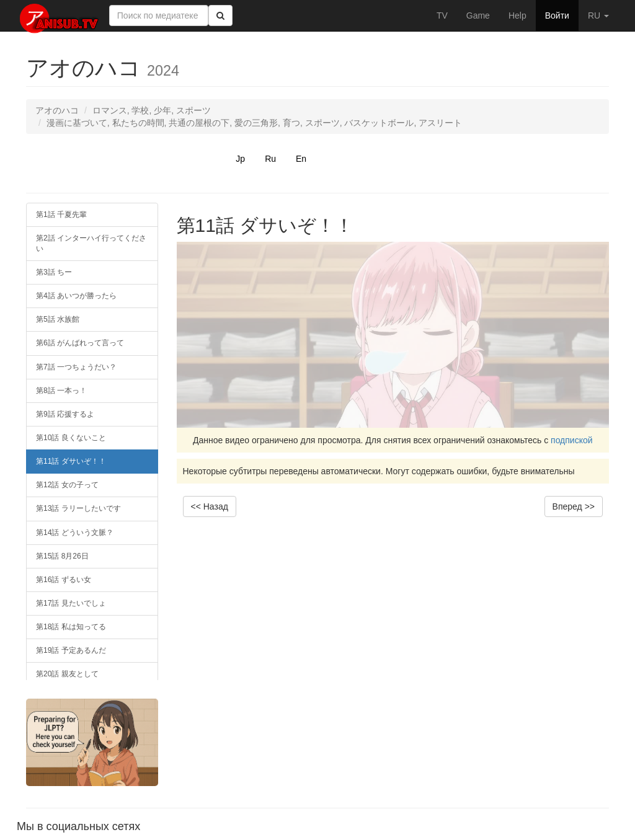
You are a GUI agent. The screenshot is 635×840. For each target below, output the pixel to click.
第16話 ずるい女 (64, 580)
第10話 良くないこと (71, 438)
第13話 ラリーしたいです (78, 508)
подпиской (572, 440)
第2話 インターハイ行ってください (91, 243)
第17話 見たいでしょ (71, 603)
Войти (557, 15)
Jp (240, 159)
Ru (270, 159)
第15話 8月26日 (62, 556)
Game (478, 15)
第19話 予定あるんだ (71, 650)
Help (517, 15)
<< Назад (210, 506)
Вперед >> (574, 506)
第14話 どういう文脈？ (75, 533)
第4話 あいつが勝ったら (76, 296)
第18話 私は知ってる (71, 627)
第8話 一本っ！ (61, 391)
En (301, 159)
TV (442, 15)
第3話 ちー (54, 272)
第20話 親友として (67, 674)
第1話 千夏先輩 (61, 214)
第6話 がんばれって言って (80, 343)
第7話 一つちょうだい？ (76, 367)
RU (598, 15)
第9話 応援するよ (65, 414)
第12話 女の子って (67, 485)
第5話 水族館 (58, 319)
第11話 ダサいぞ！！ (71, 461)
